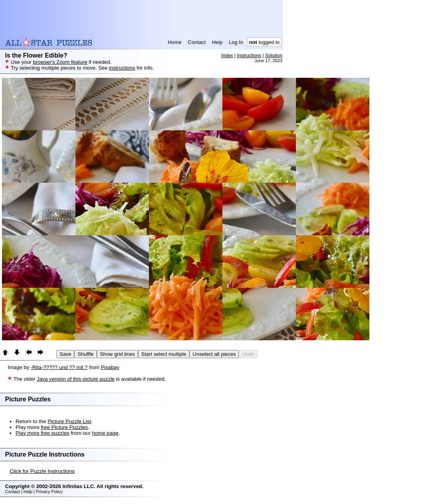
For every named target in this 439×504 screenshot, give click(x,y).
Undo (248, 354)
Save (65, 354)
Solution (274, 56)
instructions (122, 68)
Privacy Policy (49, 492)
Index (227, 56)
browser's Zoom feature (60, 62)
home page (105, 433)
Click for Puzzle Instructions (42, 471)
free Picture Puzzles (64, 427)
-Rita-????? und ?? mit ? (59, 367)
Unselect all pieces (214, 354)
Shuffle (85, 354)
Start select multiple (164, 354)
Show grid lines (117, 354)
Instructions (249, 56)
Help (217, 42)
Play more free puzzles (42, 433)
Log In (236, 42)
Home (175, 42)
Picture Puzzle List (69, 421)
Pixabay (110, 367)
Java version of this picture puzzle (75, 379)
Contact (197, 42)
